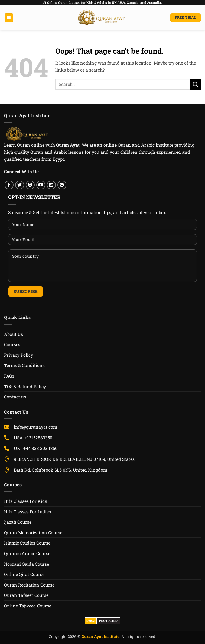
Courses (12, 344)
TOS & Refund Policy (25, 386)
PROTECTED (108, 621)
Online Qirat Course (24, 574)
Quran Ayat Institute (100, 637)
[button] (9, 18)
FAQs (9, 376)
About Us (14, 334)
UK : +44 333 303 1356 (36, 448)
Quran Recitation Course (29, 585)
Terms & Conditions (24, 365)
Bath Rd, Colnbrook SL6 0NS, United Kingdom (61, 470)
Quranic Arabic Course (27, 553)
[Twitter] (20, 185)
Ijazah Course (18, 522)
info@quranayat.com (35, 427)
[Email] (51, 185)
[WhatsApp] (62, 185)
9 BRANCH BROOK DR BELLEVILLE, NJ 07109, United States (74, 459)
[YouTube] (41, 185)
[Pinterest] (30, 185)
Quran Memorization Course (33, 532)
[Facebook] (9, 185)
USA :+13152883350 (67, 438)
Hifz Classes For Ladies (27, 512)
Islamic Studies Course (27, 543)
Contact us (15, 397)
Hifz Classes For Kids (26, 501)
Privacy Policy (19, 355)
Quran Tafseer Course (26, 595)
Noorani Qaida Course (27, 564)
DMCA (91, 621)
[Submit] (196, 84)
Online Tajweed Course (28, 606)
